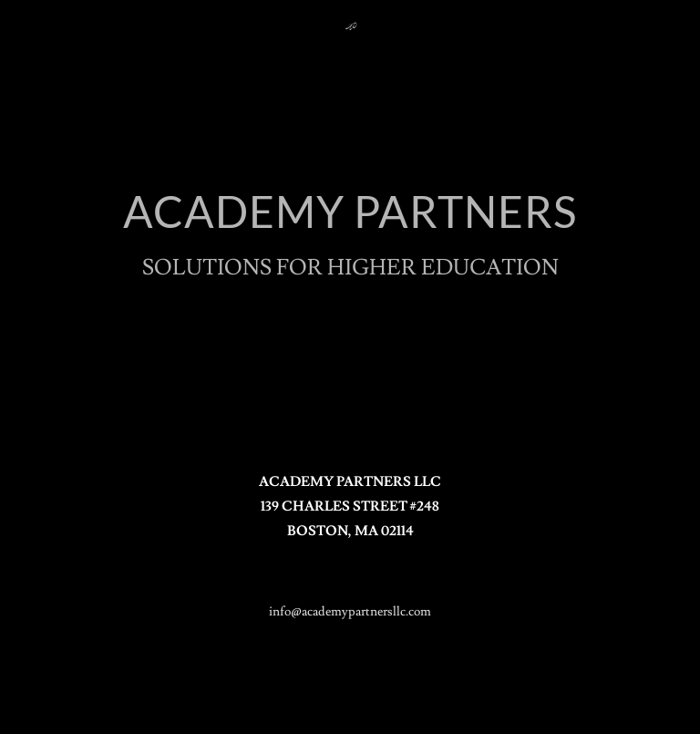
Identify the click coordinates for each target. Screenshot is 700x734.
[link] (350, 25)
